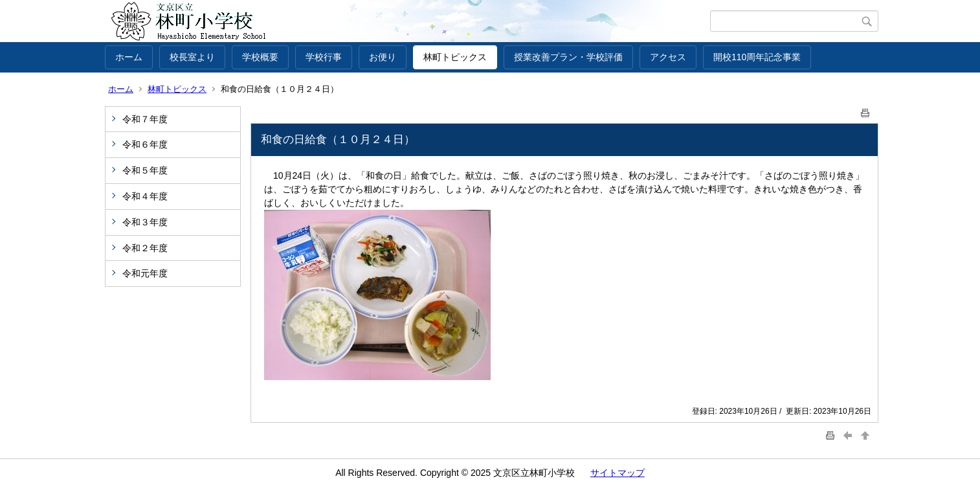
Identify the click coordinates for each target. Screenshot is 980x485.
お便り (383, 57)
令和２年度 (145, 248)
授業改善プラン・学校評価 (568, 57)
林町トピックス (455, 57)
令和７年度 (145, 119)
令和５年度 (145, 170)
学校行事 (324, 57)
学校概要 (260, 57)
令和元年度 (145, 273)
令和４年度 (145, 196)
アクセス (668, 57)
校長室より (192, 57)
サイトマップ (618, 473)
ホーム (129, 57)
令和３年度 (145, 222)
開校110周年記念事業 (757, 57)
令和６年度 (145, 144)
